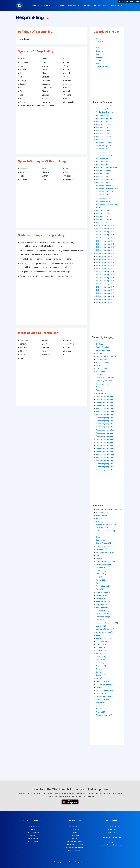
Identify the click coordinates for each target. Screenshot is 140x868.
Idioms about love (102, 164)
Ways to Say (75, 829)
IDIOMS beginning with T (105, 284)
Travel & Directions (103, 347)
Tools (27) (100, 687)
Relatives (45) (101, 666)
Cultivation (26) (101, 549)
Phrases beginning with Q (105, 445)
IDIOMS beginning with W (105, 293)
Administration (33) (103, 515)
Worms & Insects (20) (104, 715)
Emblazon (99, 60)
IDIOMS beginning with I (104, 250)
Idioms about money (103, 170)
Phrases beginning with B (105, 399)
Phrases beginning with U (105, 458)
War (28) (99, 709)
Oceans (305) (101, 644)
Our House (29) (101, 651)
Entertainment (101, 372)
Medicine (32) (101, 626)
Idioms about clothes (104, 124)
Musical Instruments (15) (105, 632)
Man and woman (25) (104, 617)
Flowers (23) (100, 583)
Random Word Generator (75, 842)
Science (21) (100, 675)
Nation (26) (100, 635)
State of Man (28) (102, 681)
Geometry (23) (101, 598)
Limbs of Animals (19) (104, 614)
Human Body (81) (102, 608)
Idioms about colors (103, 127)
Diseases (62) (101, 558)
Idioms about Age (102, 115)
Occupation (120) (102, 641)
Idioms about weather (104, 219)
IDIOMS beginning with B (105, 229)
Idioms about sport (103, 201)
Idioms (97, 6)
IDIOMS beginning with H (105, 247)
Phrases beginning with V (105, 461)
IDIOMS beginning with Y (105, 299)
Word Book (88, 6)
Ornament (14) (101, 647)
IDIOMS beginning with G (105, 244)
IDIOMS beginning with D (105, 235)
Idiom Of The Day (75, 826)
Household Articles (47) (104, 604)
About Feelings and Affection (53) (108, 509)
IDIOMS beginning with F (105, 241)
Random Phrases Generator (75, 848)
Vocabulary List (60, 6)
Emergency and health (104, 381)
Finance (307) (101, 574)
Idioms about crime (103, 130)
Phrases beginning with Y (105, 467)
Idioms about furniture (104, 143)
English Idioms (33, 838)
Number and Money (103, 350)
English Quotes (33, 835)
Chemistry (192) (102, 528)
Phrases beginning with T (105, 454)
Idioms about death (103, 133)
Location (99, 353)
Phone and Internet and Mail (106, 356)
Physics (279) (101, 657)
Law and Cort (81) (102, 611)
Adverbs (75, 838)
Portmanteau (101, 48)
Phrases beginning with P (105, 442)
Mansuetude (100, 45)
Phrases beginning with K (105, 427)
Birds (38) (99, 522)
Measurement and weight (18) (107, 623)
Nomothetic (100, 57)
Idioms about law (102, 158)
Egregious (99, 51)
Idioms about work (103, 222)
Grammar (72, 6)
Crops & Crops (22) (103, 546)
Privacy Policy (112, 829)
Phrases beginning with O (105, 439)
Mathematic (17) (102, 620)
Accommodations (102, 362)
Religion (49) (100, 669)
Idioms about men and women (107, 167)
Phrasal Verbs (75, 835)
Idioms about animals (104, 118)
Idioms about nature (103, 183)
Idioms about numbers (104, 186)
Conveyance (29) (102, 540)
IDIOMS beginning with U (105, 287)
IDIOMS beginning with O (105, 269)
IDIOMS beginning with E (105, 238)
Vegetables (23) (102, 703)
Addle (98, 63)
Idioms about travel (103, 213)
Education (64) (101, 568)
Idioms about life (102, 161)
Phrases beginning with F (105, 411)
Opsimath (99, 54)
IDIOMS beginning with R (105, 278)
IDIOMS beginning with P (105, 272)
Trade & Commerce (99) (105, 690)
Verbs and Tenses (33, 826)
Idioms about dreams (104, 137)
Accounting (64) (102, 512)
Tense (75, 832)
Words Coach (69, 862)
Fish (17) (99, 577)
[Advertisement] (52, 131)
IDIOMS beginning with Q (105, 275)
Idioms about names (103, 176)
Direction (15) (101, 555)
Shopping (99, 375)
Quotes (114, 6)
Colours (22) (100, 537)
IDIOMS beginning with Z (105, 302)
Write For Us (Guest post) (112, 826)
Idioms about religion (104, 195)
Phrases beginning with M (105, 433)
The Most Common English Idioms (108, 106)
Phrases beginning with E (105, 408)
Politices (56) (101, 660)
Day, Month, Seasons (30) (105, 552)
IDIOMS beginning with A (105, 225)
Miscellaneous (101, 393)
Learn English (33, 842)
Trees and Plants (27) (104, 697)
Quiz (120, 6)
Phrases (105, 6)
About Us (112, 832)
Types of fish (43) (102, 700)
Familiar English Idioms (104, 112)
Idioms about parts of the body (107, 189)
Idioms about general (104, 146)
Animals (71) (100, 518)
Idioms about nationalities (105, 179)
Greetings (99, 344)
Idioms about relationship (105, 192)
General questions (102, 384)
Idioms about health (103, 149)
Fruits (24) (100, 589)
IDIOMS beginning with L (105, 259)
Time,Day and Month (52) (105, 684)
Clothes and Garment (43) (105, 531)
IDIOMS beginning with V (105, 290)
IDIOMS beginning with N (105, 265)
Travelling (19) (101, 693)
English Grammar (33, 832)
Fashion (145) (101, 571)
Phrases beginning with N (105, 436)
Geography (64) (101, 595)
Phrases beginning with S (105, 451)
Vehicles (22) (101, 706)
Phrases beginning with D (105, 405)
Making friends (101, 369)
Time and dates (101, 359)
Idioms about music (103, 173)
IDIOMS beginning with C (105, 232)
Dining (98, 365)
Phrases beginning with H (105, 418)
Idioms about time (102, 210)
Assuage (99, 39)
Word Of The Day (45, 6)
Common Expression (103, 341)
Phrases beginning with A (105, 396)
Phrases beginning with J (105, 424)
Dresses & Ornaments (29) (106, 562)
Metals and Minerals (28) (105, 629)
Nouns (33, 829)
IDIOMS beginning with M (105, 262)
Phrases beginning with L (105, 430)
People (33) (100, 654)
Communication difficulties (106, 378)
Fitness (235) (101, 580)
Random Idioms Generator (75, 845)
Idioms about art (102, 121)
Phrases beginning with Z (105, 470)
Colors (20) (100, 534)
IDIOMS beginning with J (105, 253)
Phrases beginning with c (105, 402)
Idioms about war (102, 216)
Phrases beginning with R (105, 448)
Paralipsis (99, 42)
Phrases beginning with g (105, 415)
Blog (80, 6)
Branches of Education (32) (106, 525)
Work (98, 387)
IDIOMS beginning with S (105, 281)
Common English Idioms (105, 109)
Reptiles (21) (100, 672)
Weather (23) (101, 712)
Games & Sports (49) (103, 592)
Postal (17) (100, 663)
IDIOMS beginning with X (105, 296)
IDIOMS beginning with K (105, 256)
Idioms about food (103, 140)
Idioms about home (103, 152)
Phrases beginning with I (105, 421)
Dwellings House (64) (104, 565)
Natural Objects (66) (103, 638)
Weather (99, 390)
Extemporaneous (102, 66)
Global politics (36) (103, 601)
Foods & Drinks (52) (103, 586)
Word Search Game (75, 851)
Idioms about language (104, 155)
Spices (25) (100, 678)
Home (34, 6)
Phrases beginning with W (105, 464)
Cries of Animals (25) (104, 543)
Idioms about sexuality (104, 198)
